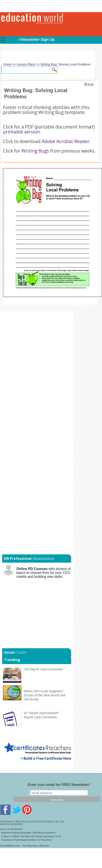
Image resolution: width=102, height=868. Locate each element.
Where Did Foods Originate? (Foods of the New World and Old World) (44, 695)
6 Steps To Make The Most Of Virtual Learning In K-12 (31, 836)
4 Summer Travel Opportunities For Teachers (27, 840)
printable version (21, 132)
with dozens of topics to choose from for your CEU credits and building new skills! (44, 573)
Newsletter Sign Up (38, 40)
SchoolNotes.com (10, 846)
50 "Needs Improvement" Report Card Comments (42, 715)
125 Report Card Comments (43, 669)
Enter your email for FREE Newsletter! (59, 785)
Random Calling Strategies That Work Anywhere (28, 833)
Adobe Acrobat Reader (66, 141)
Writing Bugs (35, 151)
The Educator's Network (35, 846)
